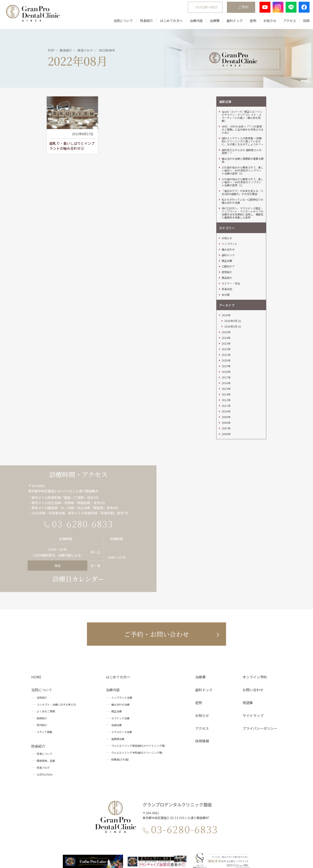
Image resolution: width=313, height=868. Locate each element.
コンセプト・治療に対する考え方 (56, 652)
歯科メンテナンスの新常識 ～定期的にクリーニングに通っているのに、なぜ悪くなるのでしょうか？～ (243, 89)
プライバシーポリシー (260, 676)
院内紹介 (42, 672)
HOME (36, 624)
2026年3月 (231, 268)
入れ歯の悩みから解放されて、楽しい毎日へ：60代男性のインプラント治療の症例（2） (242, 118)
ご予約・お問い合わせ (156, 582)
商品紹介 (227, 225)
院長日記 (227, 237)
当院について (120, 22)
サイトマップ (253, 663)
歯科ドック (231, 22)
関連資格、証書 (46, 708)
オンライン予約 (255, 624)
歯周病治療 (118, 686)
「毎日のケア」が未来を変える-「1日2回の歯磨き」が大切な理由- (242, 140)
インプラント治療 (122, 645)
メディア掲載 (44, 679)
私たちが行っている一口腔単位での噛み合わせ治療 (242, 149)
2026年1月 (231, 274)
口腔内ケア (228, 214)
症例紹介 (227, 220)
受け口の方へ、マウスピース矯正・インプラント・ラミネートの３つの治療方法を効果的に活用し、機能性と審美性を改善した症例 (243, 160)
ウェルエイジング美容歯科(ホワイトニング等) (138, 693)
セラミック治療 (120, 666)
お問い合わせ (253, 637)
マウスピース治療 (122, 679)
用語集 (248, 650)
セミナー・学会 (231, 231)
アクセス (286, 22)
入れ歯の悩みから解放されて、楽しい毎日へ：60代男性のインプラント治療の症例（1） (242, 130)
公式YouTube (45, 722)
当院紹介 (42, 645)
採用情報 (202, 688)
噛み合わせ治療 (120, 652)
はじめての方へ (168, 22)
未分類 (226, 242)
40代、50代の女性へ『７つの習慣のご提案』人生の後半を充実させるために (243, 77)
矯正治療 (227, 208)
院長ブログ (43, 715)
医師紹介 (42, 666)
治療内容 (193, 22)
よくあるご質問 (46, 659)
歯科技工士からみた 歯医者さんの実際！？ (242, 99)
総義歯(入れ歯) (120, 707)
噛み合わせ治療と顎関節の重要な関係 (243, 108)
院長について (45, 701)
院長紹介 (143, 22)
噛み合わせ (228, 197)
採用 (303, 22)
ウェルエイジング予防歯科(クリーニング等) (137, 700)
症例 (250, 22)
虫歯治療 (117, 672)
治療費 (211, 22)
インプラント (230, 191)
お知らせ (266, 22)
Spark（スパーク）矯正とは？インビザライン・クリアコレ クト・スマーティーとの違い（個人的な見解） (242, 64)
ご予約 (240, 9)
